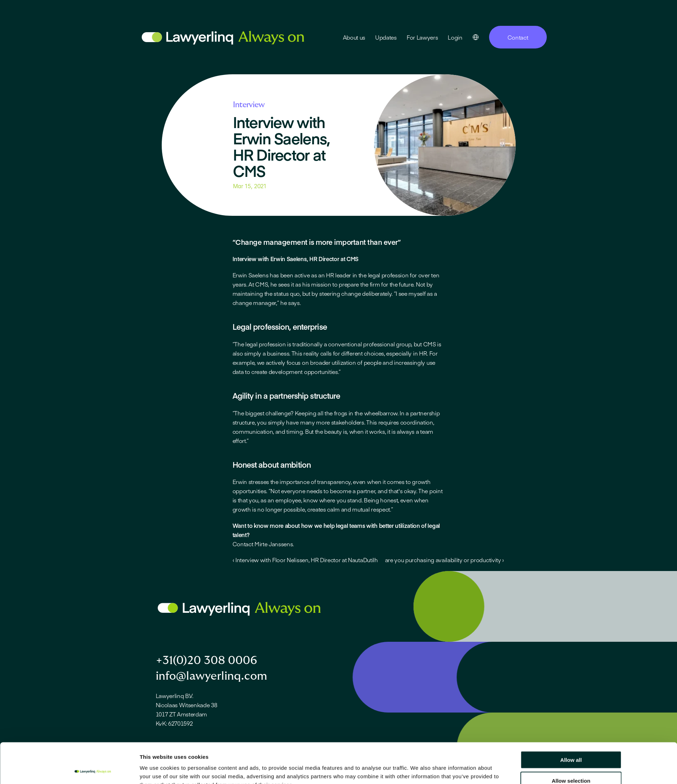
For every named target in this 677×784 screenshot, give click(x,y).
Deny (571, 763)
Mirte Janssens (274, 544)
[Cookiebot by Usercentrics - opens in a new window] (93, 770)
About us (354, 37)
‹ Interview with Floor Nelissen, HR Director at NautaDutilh (305, 560)
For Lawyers (422, 37)
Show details (418, 770)
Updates (386, 37)
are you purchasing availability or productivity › (444, 560)
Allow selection (571, 743)
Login (455, 37)
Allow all (571, 722)
